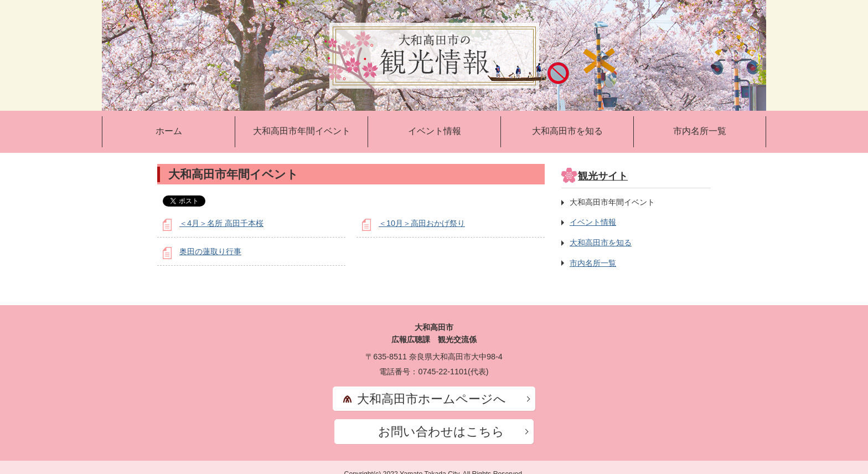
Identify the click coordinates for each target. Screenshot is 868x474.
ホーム (169, 131)
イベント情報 (435, 131)
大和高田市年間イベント (302, 131)
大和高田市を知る (567, 131)
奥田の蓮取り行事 (210, 251)
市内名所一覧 (700, 131)
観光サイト (603, 176)
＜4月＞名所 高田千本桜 (221, 223)
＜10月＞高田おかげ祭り (422, 223)
